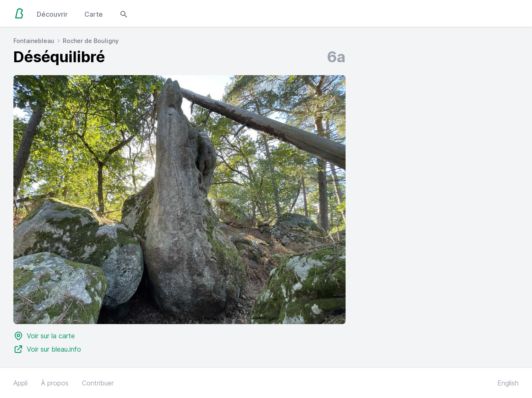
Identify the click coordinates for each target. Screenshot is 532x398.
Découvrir (52, 14)
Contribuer (98, 383)
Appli (20, 383)
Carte (94, 14)
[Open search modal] (124, 13)
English (508, 383)
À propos (55, 383)
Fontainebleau (34, 41)
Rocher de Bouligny (91, 41)
